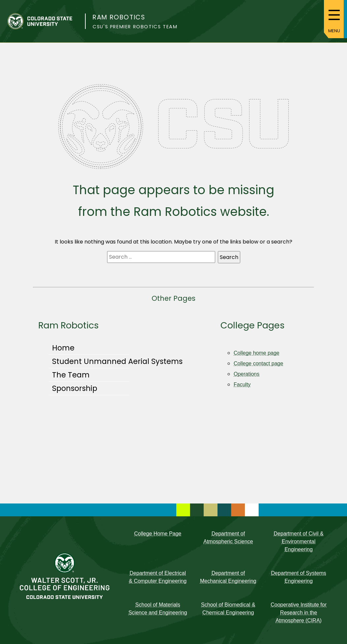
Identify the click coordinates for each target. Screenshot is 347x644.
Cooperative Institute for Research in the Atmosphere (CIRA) (299, 613)
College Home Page (158, 534)
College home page (257, 353)
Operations (246, 374)
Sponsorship (75, 388)
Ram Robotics (119, 17)
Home (63, 348)
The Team (71, 375)
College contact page (258, 363)
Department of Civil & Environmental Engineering (299, 541)
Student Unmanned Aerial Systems (117, 361)
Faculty (242, 385)
